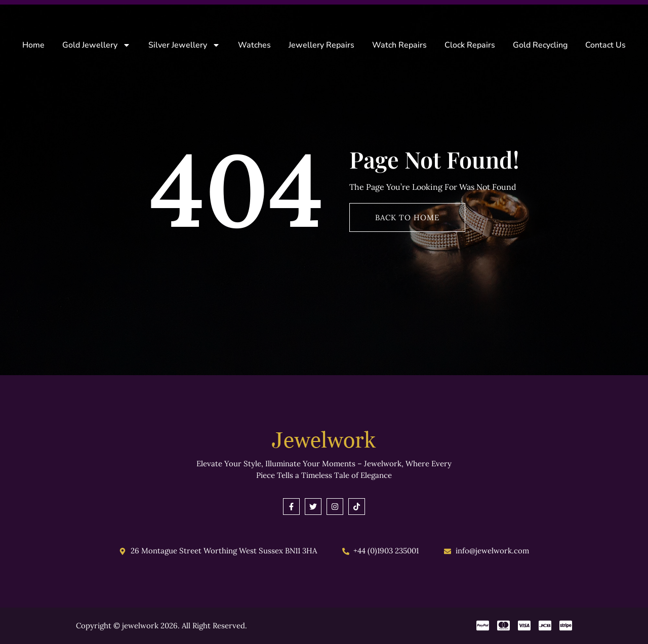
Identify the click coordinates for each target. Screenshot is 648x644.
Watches (254, 45)
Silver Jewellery (184, 45)
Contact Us (605, 45)
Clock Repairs (470, 45)
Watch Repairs (399, 45)
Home (33, 45)
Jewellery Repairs (321, 45)
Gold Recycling (540, 45)
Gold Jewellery (96, 45)
